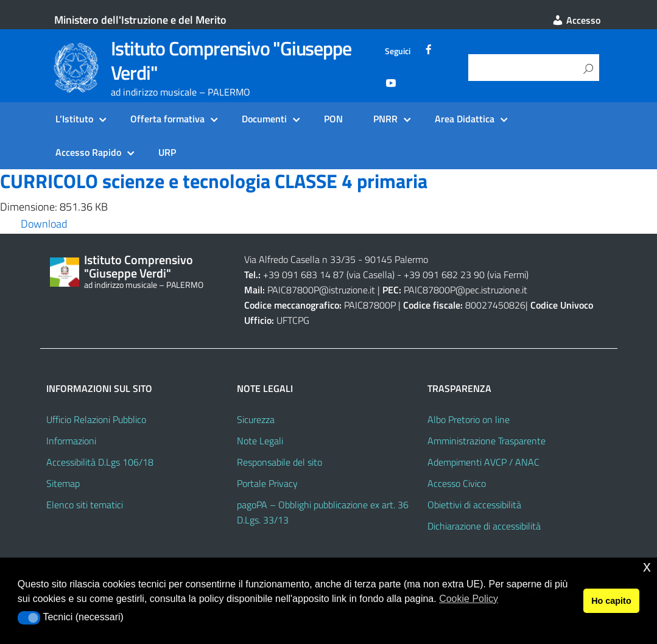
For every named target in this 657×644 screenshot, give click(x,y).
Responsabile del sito (279, 462)
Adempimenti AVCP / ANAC (483, 462)
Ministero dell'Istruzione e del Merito (140, 20)
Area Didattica (465, 119)
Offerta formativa (167, 119)
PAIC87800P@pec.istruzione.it (466, 290)
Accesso (576, 20)
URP (167, 152)
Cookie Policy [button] (469, 599)
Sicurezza (256, 419)
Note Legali (260, 441)
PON (333, 119)
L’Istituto (74, 119)
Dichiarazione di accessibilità (484, 526)
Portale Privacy (267, 483)
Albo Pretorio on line (469, 419)
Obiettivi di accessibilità (474, 505)
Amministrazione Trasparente (487, 441)
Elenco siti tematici (85, 505)
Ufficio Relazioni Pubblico (96, 419)
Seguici (398, 51)
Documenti (264, 119)
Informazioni (71, 441)
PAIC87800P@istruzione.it (321, 290)
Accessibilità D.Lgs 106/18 (100, 462)
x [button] (647, 566)
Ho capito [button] (611, 601)
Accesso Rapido (88, 152)
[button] (29, 618)
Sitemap (63, 483)
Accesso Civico (457, 483)
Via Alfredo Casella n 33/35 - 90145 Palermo (336, 259)
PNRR (385, 119)
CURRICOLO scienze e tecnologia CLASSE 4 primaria (214, 181)
